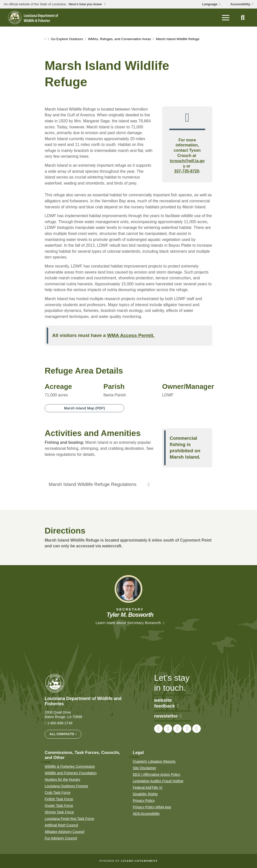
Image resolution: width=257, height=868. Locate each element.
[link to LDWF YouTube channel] (187, 729)
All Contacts (62, 734)
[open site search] (243, 18)
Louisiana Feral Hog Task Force (69, 819)
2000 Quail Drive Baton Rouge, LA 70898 (63, 715)
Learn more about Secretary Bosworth (128, 623)
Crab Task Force (57, 793)
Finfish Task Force (59, 799)
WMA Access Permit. (131, 335)
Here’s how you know (86, 4)
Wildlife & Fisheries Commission (70, 766)
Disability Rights (145, 794)
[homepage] (33, 18)
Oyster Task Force (59, 806)
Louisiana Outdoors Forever (67, 786)
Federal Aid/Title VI (148, 788)
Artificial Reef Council (61, 825)
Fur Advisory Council (61, 838)
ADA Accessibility (146, 814)
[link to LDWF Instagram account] (177, 729)
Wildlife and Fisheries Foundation (71, 773)
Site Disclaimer (144, 768)
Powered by (128, 861)
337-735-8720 (187, 171)
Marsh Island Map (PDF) (84, 408)
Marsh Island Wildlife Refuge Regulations (92, 484)
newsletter (168, 716)
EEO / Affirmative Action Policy (157, 774)
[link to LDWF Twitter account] (168, 729)
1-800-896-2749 (60, 723)
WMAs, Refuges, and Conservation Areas (120, 39)
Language (210, 4)
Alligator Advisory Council (65, 832)
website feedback (166, 703)
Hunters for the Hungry (62, 779)
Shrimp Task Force (59, 812)
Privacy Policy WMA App (152, 807)
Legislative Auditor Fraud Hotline (158, 781)
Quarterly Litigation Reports (154, 761)
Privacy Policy (144, 801)
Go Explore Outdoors (67, 39)
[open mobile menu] (226, 18)
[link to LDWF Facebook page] (158, 729)
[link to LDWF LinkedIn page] (197, 729)
